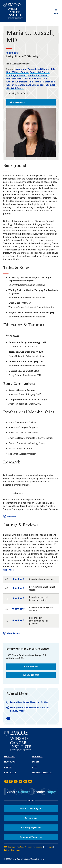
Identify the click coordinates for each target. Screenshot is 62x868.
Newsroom (10, 762)
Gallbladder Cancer (39, 75)
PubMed (11, 517)
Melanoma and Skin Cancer (30, 85)
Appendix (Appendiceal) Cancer (33, 69)
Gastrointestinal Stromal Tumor (24, 78)
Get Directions (31, 667)
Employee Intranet (42, 773)
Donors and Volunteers (31, 837)
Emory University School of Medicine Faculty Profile (30, 709)
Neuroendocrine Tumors (29, 82)
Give (34, 767)
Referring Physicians (31, 828)
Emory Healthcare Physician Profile (29, 702)
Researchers (31, 818)
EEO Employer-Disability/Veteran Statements (24, 847)
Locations (10, 756)
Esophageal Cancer (17, 75)
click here (8, 570)
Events (36, 762)
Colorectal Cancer (40, 72)
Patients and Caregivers (31, 808)
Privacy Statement (12, 850)
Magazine (37, 756)
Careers (8, 767)
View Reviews (14, 633)
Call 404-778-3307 (17, 102)
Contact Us (10, 773)
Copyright (49, 847)
